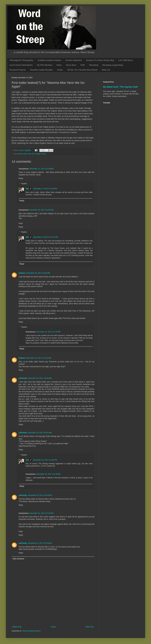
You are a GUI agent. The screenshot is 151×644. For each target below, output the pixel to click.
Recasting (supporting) (113, 65)
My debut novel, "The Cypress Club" (121, 87)
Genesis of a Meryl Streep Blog (100, 60)
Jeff (27, 189)
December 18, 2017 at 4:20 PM (48, 332)
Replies (24, 184)
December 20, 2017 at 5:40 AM (48, 474)
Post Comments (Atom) (31, 631)
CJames (22, 273)
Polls (83, 65)
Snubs (60, 70)
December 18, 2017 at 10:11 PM (45, 237)
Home (53, 627)
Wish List (106, 70)
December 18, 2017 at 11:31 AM (39, 358)
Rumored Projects (18, 70)
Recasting (94, 65)
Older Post (90, 627)
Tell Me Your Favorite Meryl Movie (82, 70)
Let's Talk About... (126, 60)
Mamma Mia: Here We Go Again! (30, 154)
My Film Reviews (45, 65)
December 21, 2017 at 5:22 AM (41, 513)
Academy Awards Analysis (49, 60)
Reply (21, 178)
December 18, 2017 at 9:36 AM (38, 273)
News (59, 65)
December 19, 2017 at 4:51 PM (45, 460)
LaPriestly (23, 378)
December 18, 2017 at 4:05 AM (41, 210)
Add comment (18, 559)
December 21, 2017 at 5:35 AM (40, 543)
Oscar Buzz (71, 65)
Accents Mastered (74, 60)
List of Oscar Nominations (21, 65)
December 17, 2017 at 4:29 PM (41, 169)
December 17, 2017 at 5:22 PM (45, 189)
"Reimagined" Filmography (21, 60)
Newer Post (17, 627)
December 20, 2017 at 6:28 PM (40, 495)
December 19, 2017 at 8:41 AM (40, 433)
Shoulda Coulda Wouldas (41, 70)
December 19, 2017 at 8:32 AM (40, 378)
